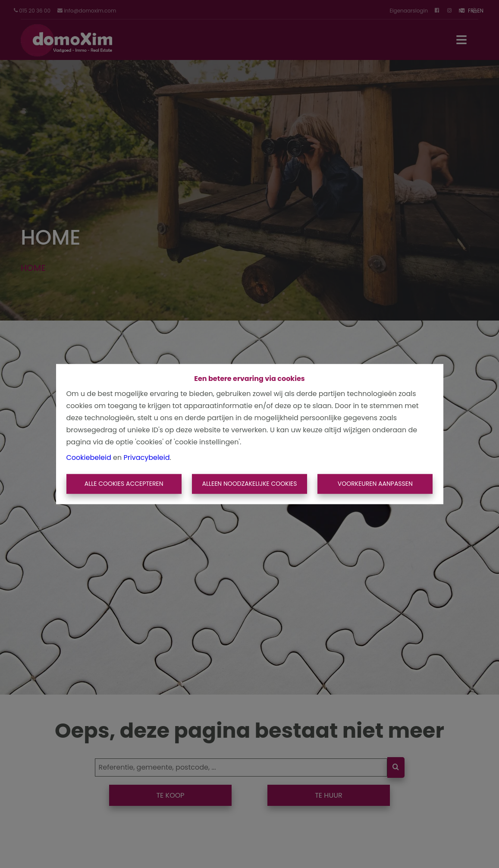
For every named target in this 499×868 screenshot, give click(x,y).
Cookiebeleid (89, 458)
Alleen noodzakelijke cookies (249, 484)
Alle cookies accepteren (124, 484)
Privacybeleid (147, 458)
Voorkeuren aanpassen (375, 484)
